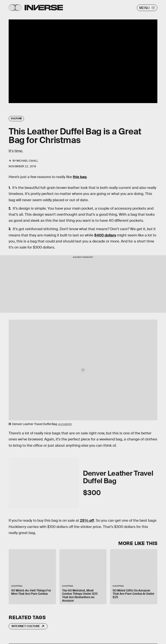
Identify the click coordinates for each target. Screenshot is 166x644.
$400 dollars (105, 235)
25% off (87, 520)
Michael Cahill (27, 161)
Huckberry (65, 424)
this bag (80, 177)
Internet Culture (26, 626)
